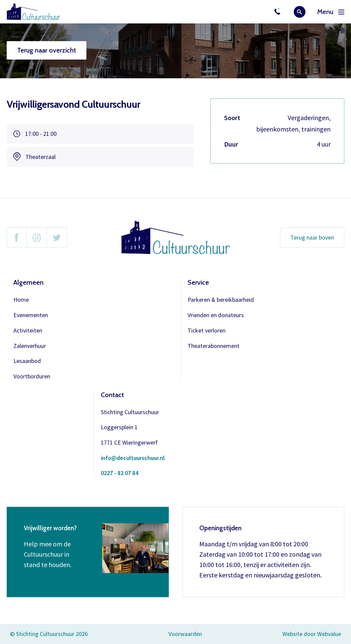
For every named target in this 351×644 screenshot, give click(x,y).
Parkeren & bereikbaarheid (221, 300)
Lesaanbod (27, 361)
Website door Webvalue (312, 634)
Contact (112, 395)
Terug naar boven (312, 237)
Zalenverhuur (30, 346)
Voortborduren (32, 377)
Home (21, 300)
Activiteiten (28, 331)
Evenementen (31, 315)
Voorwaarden (185, 634)
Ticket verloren (206, 331)
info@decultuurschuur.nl (133, 458)
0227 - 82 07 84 (120, 473)
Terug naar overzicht (47, 50)
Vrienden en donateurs (216, 315)
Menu (331, 12)
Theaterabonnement (214, 346)
